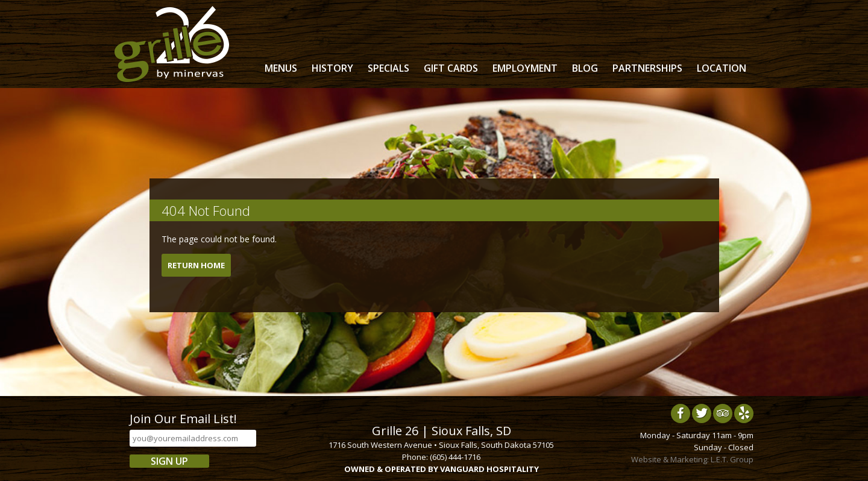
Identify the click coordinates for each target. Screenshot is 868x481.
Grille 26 (172, 44)
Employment (525, 68)
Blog (585, 68)
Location (722, 68)
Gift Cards (451, 68)
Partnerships (647, 68)
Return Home (196, 265)
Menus (281, 68)
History (332, 68)
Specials (388, 68)
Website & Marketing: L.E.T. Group (692, 459)
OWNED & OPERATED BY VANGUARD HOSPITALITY (442, 469)
